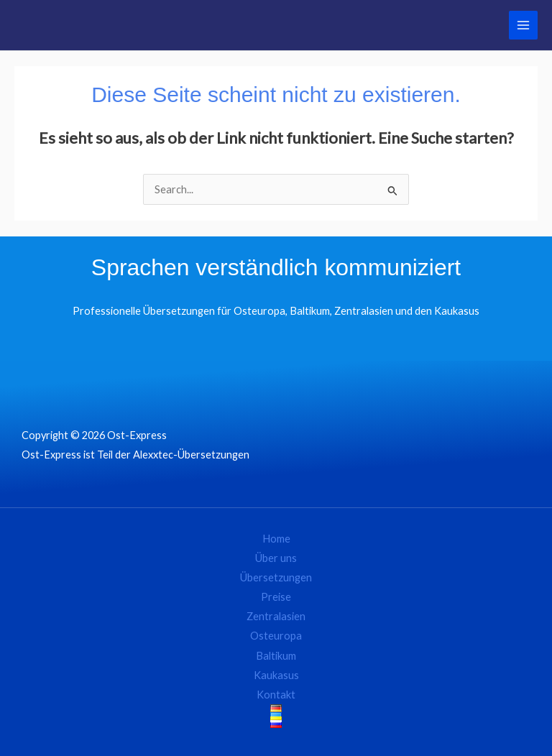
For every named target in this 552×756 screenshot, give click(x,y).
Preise (276, 597)
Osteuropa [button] (276, 636)
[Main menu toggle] (523, 25)
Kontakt (276, 695)
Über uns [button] (276, 558)
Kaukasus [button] (276, 675)
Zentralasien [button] (276, 616)
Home (276, 539)
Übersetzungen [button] (276, 577)
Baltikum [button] (276, 656)
